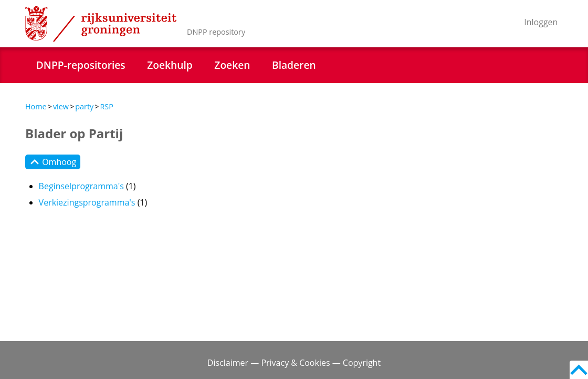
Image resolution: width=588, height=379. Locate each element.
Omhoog (53, 162)
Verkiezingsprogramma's (87, 202)
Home (36, 106)
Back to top (579, 370)
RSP (106, 106)
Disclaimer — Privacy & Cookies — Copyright (294, 363)
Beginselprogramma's (81, 186)
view (61, 106)
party (84, 106)
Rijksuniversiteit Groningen (101, 24)
